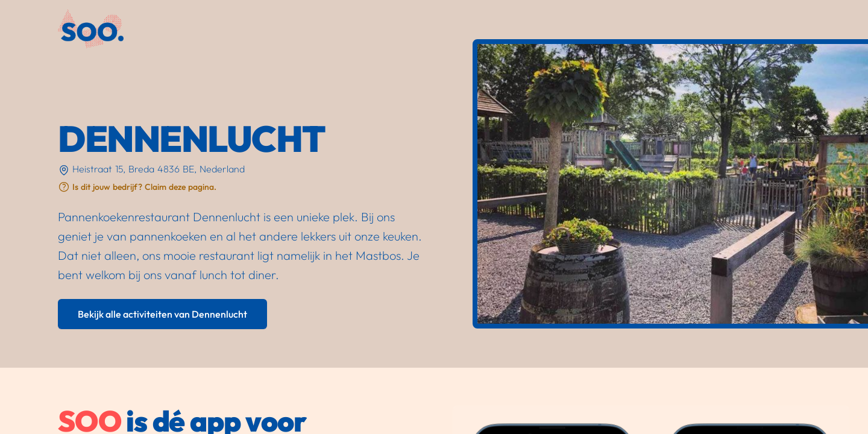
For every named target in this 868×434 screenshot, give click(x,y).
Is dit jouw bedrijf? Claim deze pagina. (144, 187)
